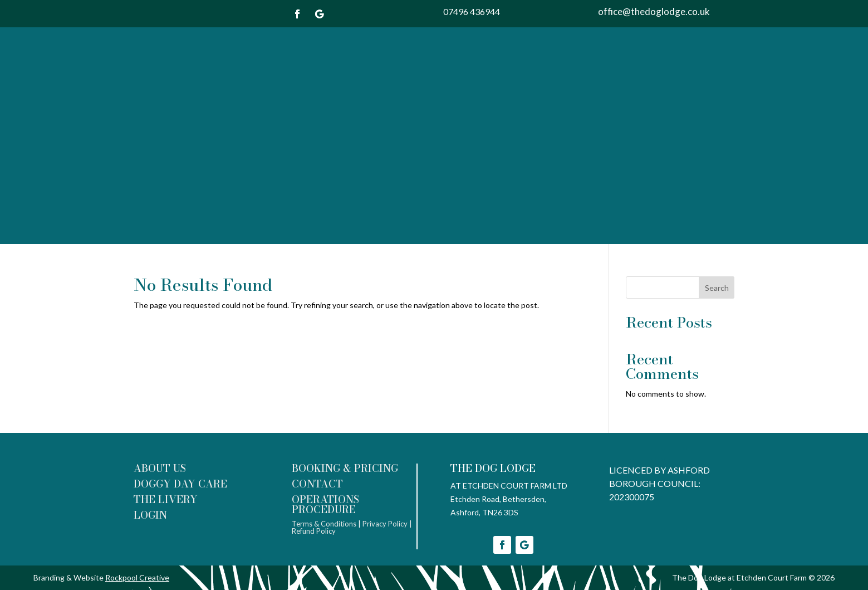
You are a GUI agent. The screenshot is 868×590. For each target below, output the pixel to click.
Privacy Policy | (387, 524)
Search (717, 288)
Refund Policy (315, 531)
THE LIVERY (166, 499)
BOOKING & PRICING (345, 468)
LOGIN (150, 515)
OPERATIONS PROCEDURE (325, 504)
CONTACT (317, 484)
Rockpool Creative (137, 577)
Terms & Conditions (324, 524)
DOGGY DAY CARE (180, 484)
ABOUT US (160, 468)
